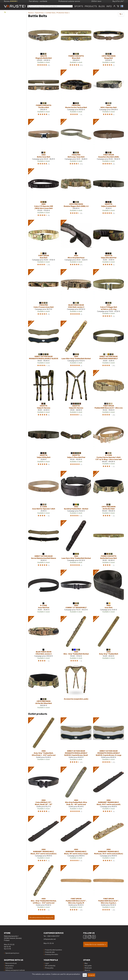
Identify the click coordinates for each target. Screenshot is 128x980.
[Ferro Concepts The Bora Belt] (44, 93)
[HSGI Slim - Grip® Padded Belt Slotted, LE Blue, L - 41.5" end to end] (44, 889)
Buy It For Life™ (118, 1)
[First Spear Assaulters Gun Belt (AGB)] (109, 143)
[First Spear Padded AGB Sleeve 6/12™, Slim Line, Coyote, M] (76, 889)
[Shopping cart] (118, 6)
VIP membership (50, 966)
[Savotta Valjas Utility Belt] (44, 444)
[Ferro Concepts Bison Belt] (76, 44)
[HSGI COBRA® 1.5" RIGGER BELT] (76, 592)
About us (87, 970)
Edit (85, 975)
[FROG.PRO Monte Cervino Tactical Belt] (76, 93)
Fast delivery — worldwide (38, 1)
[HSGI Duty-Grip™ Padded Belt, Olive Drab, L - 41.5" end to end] (44, 741)
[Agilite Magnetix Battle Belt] (44, 44)
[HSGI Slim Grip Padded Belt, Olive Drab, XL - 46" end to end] (76, 790)
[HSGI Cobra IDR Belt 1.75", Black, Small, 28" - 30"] (44, 790)
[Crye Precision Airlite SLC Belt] (109, 495)
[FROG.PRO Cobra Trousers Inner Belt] (44, 294)
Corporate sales (50, 952)
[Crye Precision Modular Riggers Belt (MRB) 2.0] (76, 193)
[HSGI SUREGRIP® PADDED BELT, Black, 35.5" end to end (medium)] (44, 840)
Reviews (11, 1)
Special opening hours (12, 953)
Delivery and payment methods (15, 970)
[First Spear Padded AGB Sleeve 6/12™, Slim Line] (109, 394)
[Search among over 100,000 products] (50, 6)
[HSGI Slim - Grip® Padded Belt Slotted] (76, 640)
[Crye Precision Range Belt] (109, 44)
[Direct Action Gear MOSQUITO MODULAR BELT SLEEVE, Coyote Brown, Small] (76, 741)
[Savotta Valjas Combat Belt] (109, 193)
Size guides (88, 966)
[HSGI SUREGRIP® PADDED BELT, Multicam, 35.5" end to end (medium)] (109, 840)
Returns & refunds (11, 963)
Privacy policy (49, 968)
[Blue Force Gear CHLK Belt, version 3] (76, 294)
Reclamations (10, 966)
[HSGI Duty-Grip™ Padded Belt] (109, 640)
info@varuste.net (50, 939)
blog (102, 6)
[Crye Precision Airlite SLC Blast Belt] (44, 688)
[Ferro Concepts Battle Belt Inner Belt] (109, 544)
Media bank (88, 968)
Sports (79, 6)
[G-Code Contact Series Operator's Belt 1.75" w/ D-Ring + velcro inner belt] (109, 444)
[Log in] (114, 6)
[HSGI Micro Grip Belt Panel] (76, 244)
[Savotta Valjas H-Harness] (44, 394)
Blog (86, 963)
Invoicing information (52, 954)
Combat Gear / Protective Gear (57, 13)
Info (109, 6)
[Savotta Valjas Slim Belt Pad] (109, 244)
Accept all (91, 975)
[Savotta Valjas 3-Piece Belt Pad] (76, 444)
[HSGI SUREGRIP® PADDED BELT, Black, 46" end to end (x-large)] (76, 840)
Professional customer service (69, 1)
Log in (47, 963)
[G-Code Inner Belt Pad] (44, 592)
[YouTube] (94, 937)
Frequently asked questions (53, 950)
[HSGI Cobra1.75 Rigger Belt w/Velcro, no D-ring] (109, 294)
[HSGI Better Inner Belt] (44, 143)
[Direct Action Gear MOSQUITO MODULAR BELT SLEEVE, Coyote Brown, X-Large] (109, 741)
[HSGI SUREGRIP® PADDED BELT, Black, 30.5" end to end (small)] (109, 790)
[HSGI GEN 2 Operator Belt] (109, 93)
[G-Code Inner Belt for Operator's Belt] (44, 495)
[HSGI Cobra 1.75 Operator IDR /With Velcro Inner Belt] (44, 193)
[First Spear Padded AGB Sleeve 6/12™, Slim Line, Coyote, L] (109, 889)
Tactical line (40, 13)
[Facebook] (85, 937)
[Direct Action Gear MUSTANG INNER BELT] (109, 345)
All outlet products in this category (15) (41, 917)
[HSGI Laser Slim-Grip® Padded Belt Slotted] (76, 345)
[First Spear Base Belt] (44, 244)
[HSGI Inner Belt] (109, 592)
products (91, 6)
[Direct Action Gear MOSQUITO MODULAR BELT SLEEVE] (44, 345)
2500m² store (96, 1)
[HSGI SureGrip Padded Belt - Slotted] (76, 495)
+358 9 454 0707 (53, 936)
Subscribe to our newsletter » (95, 944)
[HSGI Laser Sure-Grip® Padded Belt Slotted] (76, 544)
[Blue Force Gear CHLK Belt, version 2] (44, 640)
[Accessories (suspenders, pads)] (76, 688)
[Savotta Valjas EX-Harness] (76, 394)
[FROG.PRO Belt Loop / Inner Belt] (76, 143)
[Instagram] (89, 937)
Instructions (9, 968)
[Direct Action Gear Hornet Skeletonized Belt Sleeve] (44, 544)
